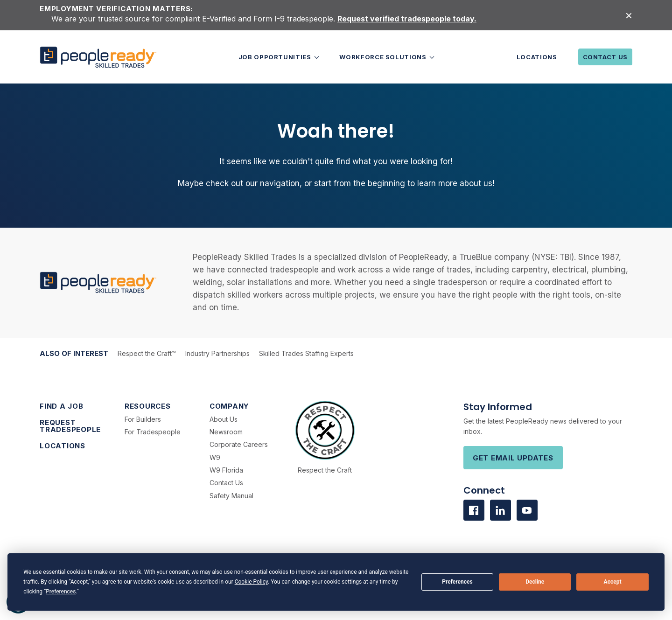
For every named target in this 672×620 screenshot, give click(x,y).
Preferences (457, 582)
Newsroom (226, 432)
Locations (537, 57)
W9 (215, 457)
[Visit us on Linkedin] (500, 510)
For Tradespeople (153, 432)
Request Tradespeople (70, 426)
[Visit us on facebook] (474, 510)
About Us (224, 419)
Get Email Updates (513, 458)
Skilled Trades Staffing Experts (306, 353)
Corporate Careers (239, 444)
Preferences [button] (61, 592)
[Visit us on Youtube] (527, 510)
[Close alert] (629, 15)
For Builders (143, 419)
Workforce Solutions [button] (384, 57)
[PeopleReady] (98, 57)
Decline (535, 582)
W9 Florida (226, 470)
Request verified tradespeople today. (407, 19)
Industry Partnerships (217, 353)
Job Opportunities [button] (276, 57)
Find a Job (62, 406)
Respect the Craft (325, 470)
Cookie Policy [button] (251, 582)
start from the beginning (360, 183)
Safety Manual (231, 496)
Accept (613, 582)
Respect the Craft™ (147, 353)
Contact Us (605, 57)
